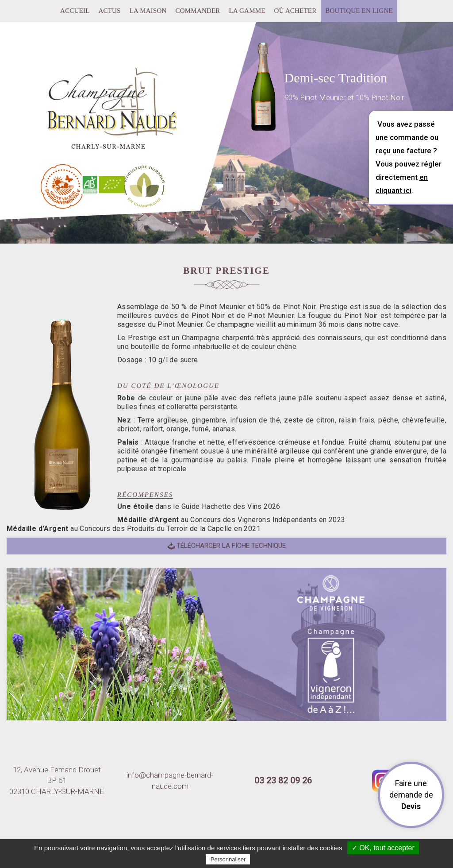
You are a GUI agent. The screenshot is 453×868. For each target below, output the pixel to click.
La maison (148, 11)
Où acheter (296, 11)
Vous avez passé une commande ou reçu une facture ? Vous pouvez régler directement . (409, 157)
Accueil (75, 11)
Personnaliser (228, 859)
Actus (110, 11)
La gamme (247, 11)
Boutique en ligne (359, 11)
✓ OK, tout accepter (383, 848)
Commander (198, 11)
